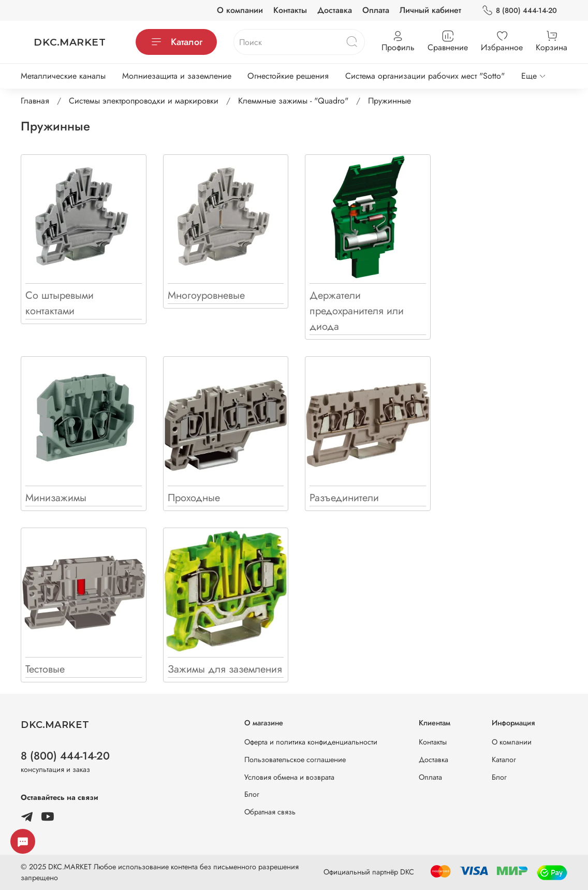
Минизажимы (56, 498)
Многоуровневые (206, 295)
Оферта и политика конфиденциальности (311, 742)
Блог (252, 794)
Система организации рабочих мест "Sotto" (425, 76)
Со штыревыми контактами (60, 303)
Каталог (176, 42)
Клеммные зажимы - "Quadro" (293, 101)
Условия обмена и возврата (289, 777)
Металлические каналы (63, 76)
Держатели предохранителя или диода (357, 311)
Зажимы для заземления (225, 669)
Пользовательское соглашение (295, 760)
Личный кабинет (430, 10)
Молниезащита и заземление (177, 76)
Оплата (376, 10)
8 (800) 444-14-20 (519, 11)
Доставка (335, 10)
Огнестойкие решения (288, 76)
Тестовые (45, 669)
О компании (240, 10)
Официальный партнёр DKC (369, 872)
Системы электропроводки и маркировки (144, 101)
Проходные (194, 498)
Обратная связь (270, 812)
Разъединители (344, 498)
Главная (35, 101)
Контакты (290, 10)
